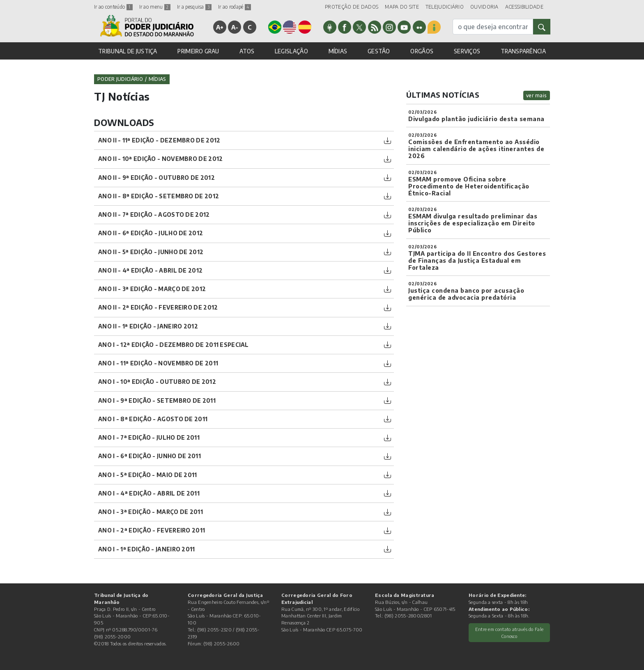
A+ (220, 27)
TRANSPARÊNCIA (523, 51)
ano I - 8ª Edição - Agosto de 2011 (153, 419)
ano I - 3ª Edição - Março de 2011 (151, 512)
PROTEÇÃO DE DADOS (352, 7)
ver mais (537, 95)
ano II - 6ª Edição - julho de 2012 (151, 233)
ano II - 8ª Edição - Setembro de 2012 (159, 196)
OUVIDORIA (484, 7)
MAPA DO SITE (402, 7)
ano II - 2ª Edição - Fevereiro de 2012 (158, 307)
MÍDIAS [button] (338, 51)
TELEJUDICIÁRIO (445, 7)
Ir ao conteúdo (113, 7)
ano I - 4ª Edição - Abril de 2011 (149, 493)
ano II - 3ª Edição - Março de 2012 (152, 289)
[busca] (493, 27)
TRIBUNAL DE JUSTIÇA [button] (128, 51)
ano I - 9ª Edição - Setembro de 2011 (157, 400)
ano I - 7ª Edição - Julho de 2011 (149, 437)
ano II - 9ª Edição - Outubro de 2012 (156, 178)
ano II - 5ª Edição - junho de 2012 (151, 252)
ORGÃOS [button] (422, 51)
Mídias (158, 79)
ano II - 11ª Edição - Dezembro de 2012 (159, 140)
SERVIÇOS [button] (467, 51)
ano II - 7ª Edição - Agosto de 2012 (154, 215)
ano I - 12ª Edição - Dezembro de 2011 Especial (174, 345)
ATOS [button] (247, 51)
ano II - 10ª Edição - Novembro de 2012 (160, 159)
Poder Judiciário (120, 79)
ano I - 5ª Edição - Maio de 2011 (148, 475)
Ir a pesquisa (194, 7)
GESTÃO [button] (379, 51)
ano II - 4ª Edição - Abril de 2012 (150, 270)
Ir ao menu (155, 7)
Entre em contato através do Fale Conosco (509, 632)
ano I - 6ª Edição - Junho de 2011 (149, 456)
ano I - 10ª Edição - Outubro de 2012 (157, 382)
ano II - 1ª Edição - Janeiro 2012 (148, 326)
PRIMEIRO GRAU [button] (198, 51)
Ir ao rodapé (235, 7)
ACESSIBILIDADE (524, 7)
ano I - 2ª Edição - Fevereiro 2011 (152, 530)
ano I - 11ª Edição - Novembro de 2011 (158, 363)
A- (235, 27)
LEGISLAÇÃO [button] (291, 51)
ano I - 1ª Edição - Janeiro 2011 (147, 549)
